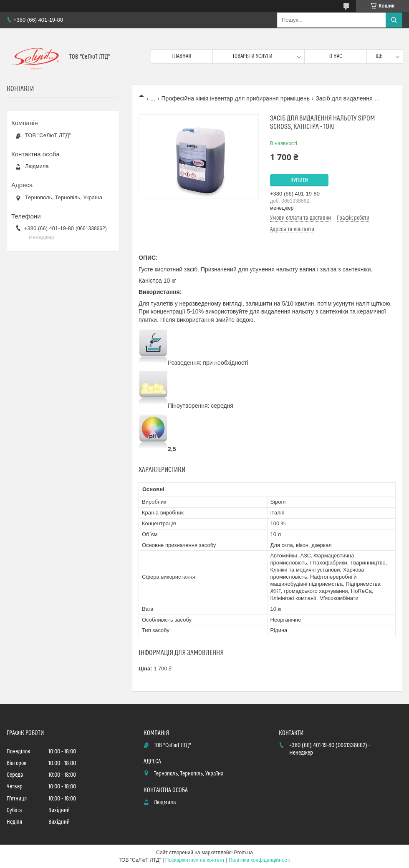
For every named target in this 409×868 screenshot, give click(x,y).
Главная (182, 56)
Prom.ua (244, 853)
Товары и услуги (252, 56)
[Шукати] (394, 20)
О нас (336, 56)
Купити (299, 181)
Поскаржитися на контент (195, 860)
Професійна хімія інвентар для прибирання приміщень (236, 98)
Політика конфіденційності (260, 860)
